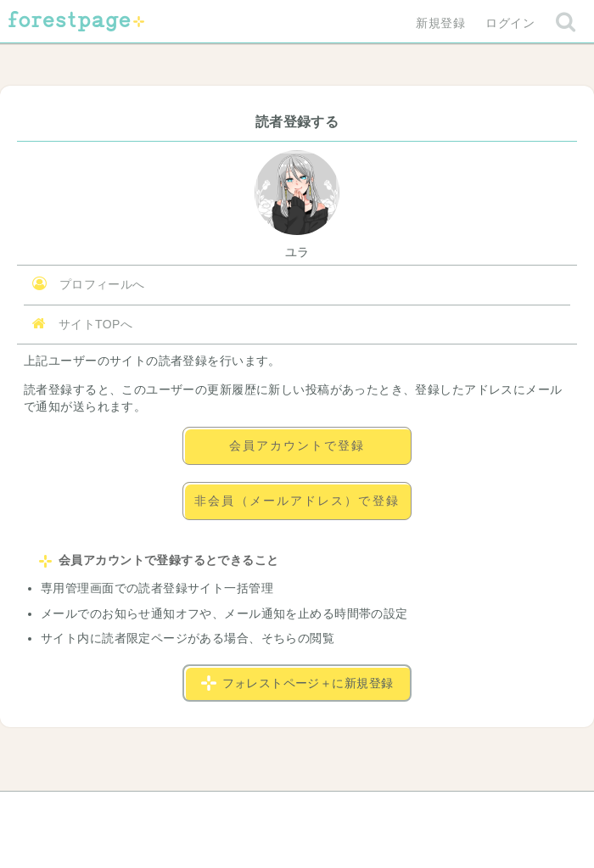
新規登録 (440, 23)
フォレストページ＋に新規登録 (297, 683)
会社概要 (362, 810)
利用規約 (273, 810)
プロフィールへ (89, 284)
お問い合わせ (174, 810)
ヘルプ (80, 810)
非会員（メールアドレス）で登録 (297, 501)
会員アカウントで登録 (297, 445)
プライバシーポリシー (480, 810)
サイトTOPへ (82, 324)
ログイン (510, 23)
